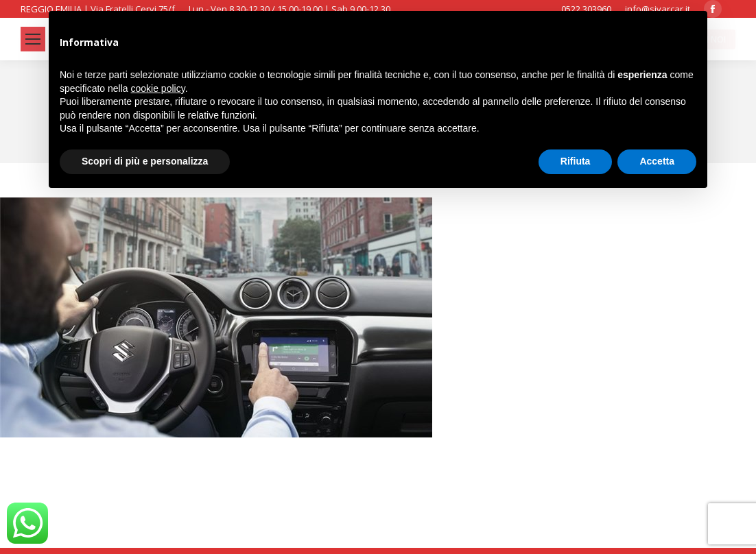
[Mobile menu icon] (33, 39)
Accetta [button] (657, 161)
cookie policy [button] (158, 88)
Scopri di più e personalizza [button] (145, 161)
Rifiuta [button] (576, 161)
